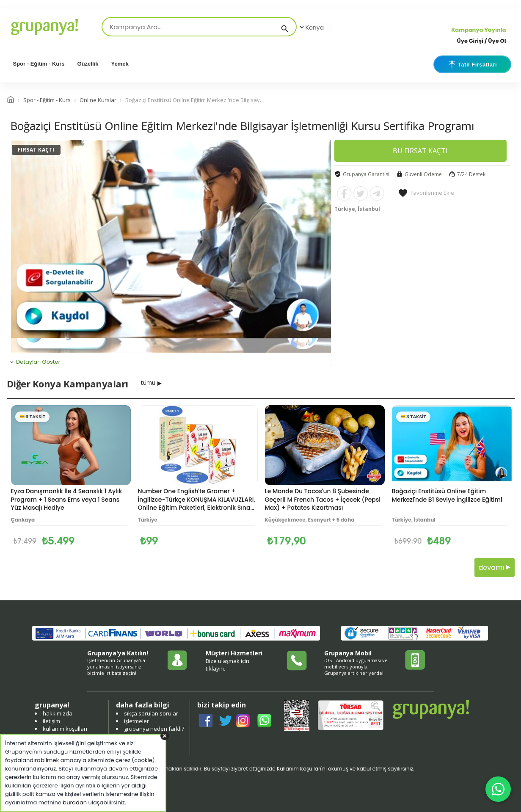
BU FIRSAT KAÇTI (420, 151)
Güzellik (88, 64)
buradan (75, 802)
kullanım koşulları (65, 729)
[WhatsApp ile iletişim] (498, 789)
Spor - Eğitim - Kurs (39, 64)
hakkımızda (58, 713)
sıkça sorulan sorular (151, 713)
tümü (148, 383)
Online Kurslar (98, 100)
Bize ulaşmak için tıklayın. (227, 665)
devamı (495, 568)
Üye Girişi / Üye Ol (482, 41)
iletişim (51, 721)
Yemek (120, 64)
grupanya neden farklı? (154, 729)
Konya (311, 28)
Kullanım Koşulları (299, 769)
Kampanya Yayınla (478, 30)
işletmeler (136, 721)
